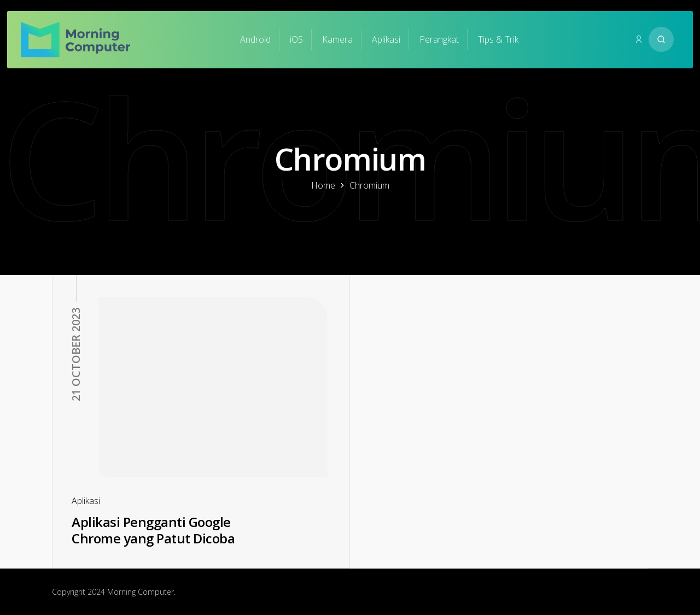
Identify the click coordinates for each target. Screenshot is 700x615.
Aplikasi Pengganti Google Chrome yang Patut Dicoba (153, 530)
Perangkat (439, 39)
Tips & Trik (498, 39)
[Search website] (661, 39)
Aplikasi (386, 39)
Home (323, 185)
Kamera (337, 39)
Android (255, 39)
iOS (296, 39)
